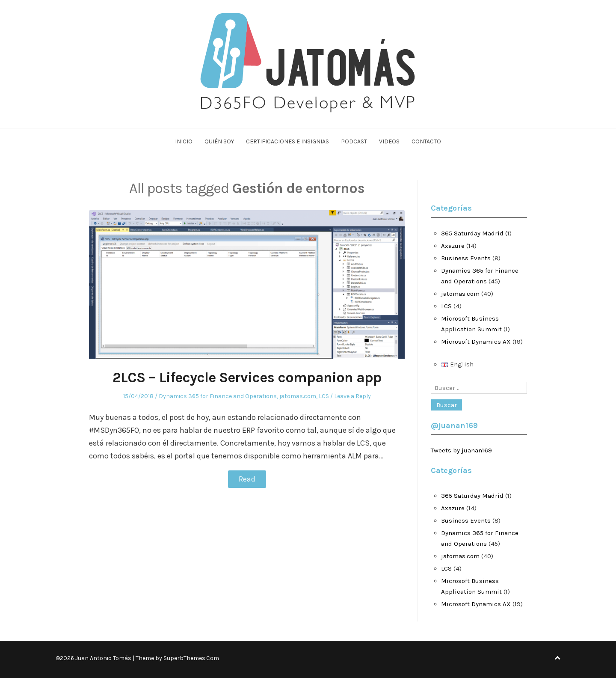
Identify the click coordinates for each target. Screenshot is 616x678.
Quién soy (219, 141)
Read (247, 479)
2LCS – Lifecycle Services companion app (247, 378)
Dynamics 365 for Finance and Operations (218, 396)
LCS (324, 396)
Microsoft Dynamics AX (476, 342)
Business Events (466, 258)
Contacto (426, 141)
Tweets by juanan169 (461, 450)
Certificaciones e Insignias (287, 141)
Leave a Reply (352, 396)
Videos (389, 141)
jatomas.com (298, 396)
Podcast (354, 141)
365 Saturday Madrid (472, 233)
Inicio (184, 141)
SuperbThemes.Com (191, 658)
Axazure (453, 246)
